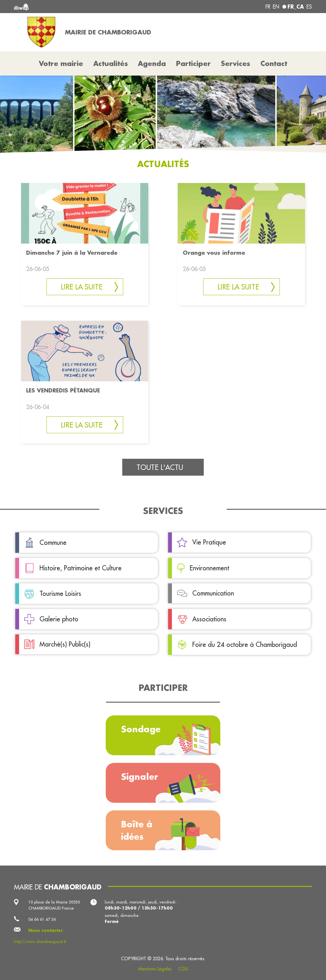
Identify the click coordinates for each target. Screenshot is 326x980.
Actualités (111, 63)
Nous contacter (46, 930)
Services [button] (236, 63)
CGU (183, 969)
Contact (274, 63)
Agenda (152, 63)
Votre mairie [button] (61, 63)
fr (268, 7)
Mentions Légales (155, 969)
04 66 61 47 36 (42, 919)
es (309, 7)
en (276, 7)
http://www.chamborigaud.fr (40, 941)
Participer (193, 63)
